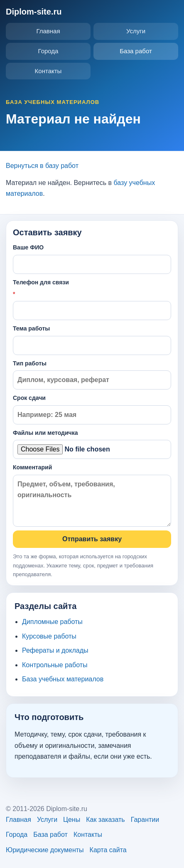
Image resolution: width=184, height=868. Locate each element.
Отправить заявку (92, 539)
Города (48, 51)
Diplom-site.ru (34, 12)
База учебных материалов (63, 679)
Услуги (136, 31)
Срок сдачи (92, 409)
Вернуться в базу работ (42, 166)
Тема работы (92, 340)
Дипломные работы (52, 622)
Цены (72, 820)
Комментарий (92, 495)
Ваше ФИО (92, 259)
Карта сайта (108, 850)
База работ (136, 51)
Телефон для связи (92, 300)
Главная (48, 31)
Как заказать (105, 820)
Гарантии (145, 820)
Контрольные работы (55, 665)
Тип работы (92, 375)
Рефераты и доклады (55, 650)
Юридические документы (45, 850)
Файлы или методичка (92, 444)
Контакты (48, 71)
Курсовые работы (49, 636)
